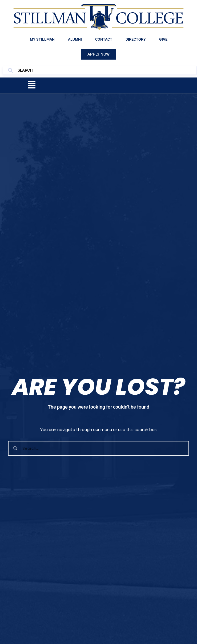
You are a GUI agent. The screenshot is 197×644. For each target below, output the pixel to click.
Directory (136, 39)
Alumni (75, 39)
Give (163, 39)
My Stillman (42, 39)
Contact (104, 39)
